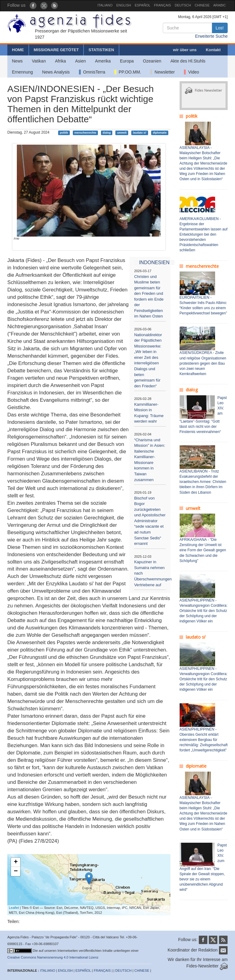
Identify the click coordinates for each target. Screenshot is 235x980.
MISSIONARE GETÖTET (56, 50)
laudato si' (140, 133)
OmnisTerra (92, 72)
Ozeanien (152, 61)
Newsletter (162, 72)
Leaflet (14, 908)
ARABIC (220, 5)
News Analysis (56, 72)
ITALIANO (105, 5)
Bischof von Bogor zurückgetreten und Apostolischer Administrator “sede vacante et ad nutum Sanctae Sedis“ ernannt (150, 521)
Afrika (61, 61)
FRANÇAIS (162, 5)
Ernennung (22, 72)
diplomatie (160, 133)
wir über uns (185, 50)
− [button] (16, 872)
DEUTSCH (183, 5)
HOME (18, 50)
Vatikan (39, 61)
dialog (107, 133)
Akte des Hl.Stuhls (188, 61)
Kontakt (213, 50)
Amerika (103, 61)
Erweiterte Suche (211, 36)
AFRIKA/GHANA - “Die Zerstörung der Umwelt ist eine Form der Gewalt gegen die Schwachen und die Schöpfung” (203, 550)
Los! (220, 28)
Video (191, 72)
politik (64, 133)
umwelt (122, 133)
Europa (127, 61)
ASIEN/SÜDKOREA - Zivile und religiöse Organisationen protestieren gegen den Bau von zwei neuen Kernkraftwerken (203, 363)
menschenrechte (85, 133)
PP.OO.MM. (128, 72)
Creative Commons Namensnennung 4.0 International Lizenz (53, 957)
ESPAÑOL (142, 5)
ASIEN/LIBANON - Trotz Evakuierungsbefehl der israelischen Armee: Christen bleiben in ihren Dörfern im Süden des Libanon (203, 482)
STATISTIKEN (101, 50)
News (17, 61)
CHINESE (202, 5)
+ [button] (16, 862)
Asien (80, 61)
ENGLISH (124, 5)
